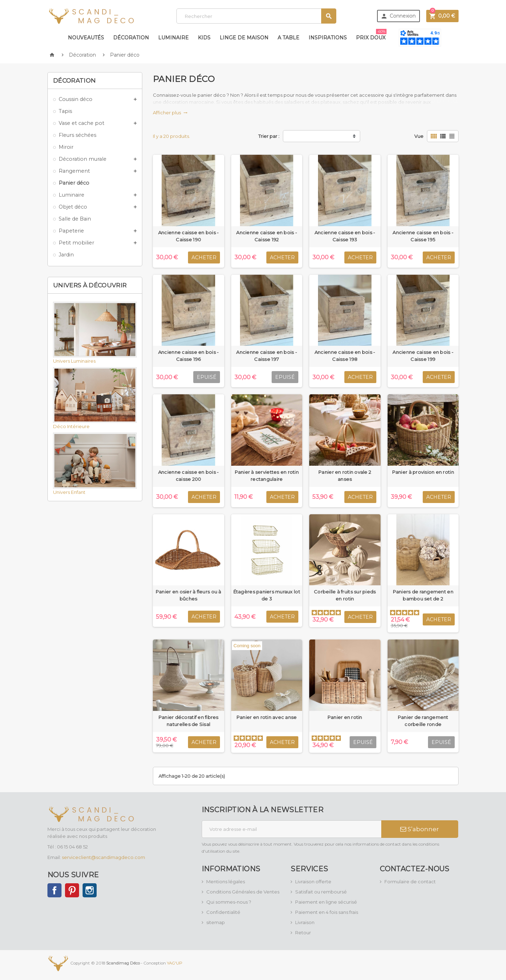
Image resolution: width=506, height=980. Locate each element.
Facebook (54, 890)
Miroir (66, 147)
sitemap (216, 922)
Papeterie (71, 231)
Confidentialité (223, 912)
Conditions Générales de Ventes (243, 892)
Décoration (131, 38)
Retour (303, 933)
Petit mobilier (76, 243)
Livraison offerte (313, 882)
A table (288, 38)
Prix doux (371, 35)
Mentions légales (226, 882)
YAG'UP (175, 963)
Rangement (74, 171)
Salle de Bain (75, 219)
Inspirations (328, 38)
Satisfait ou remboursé (321, 892)
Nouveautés (86, 38)
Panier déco (74, 183)
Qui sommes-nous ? (229, 902)
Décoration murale (83, 159)
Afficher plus (170, 113)
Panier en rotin (345, 717)
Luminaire (173, 38)
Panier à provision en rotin (423, 472)
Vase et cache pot (82, 123)
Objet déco (73, 207)
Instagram (90, 890)
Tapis (65, 111)
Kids (204, 38)
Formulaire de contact (410, 882)
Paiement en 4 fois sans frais (327, 912)
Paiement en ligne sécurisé (326, 902)
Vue (419, 136)
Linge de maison (244, 38)
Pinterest (72, 890)
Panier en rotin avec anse (267, 717)
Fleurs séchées (77, 135)
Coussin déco (76, 99)
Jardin (66, 255)
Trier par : (269, 136)
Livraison (305, 922)
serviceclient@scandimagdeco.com (103, 857)
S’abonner (420, 829)
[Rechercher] (256, 16)
